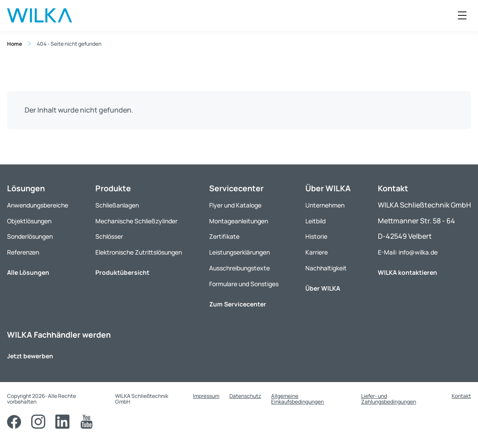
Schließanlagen (117, 205)
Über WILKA (323, 288)
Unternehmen (325, 205)
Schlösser (109, 236)
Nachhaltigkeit (326, 268)
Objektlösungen (29, 221)
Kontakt (461, 396)
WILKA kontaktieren (407, 272)
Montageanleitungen (239, 221)
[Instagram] (38, 422)
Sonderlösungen (30, 236)
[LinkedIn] (62, 422)
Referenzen (23, 252)
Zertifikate (224, 236)
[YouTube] (87, 422)
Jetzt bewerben (30, 356)
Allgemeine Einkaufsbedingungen (297, 399)
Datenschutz (245, 396)
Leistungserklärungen (239, 252)
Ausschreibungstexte (239, 268)
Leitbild (315, 221)
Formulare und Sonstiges (244, 284)
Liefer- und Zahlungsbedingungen (389, 399)
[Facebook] (14, 422)
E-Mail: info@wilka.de (408, 252)
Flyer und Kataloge (235, 205)
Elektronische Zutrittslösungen (139, 252)
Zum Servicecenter (238, 304)
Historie (316, 236)
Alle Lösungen (28, 272)
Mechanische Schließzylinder (136, 221)
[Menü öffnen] (462, 15)
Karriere (317, 252)
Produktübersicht (122, 272)
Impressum (206, 396)
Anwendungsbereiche (38, 205)
